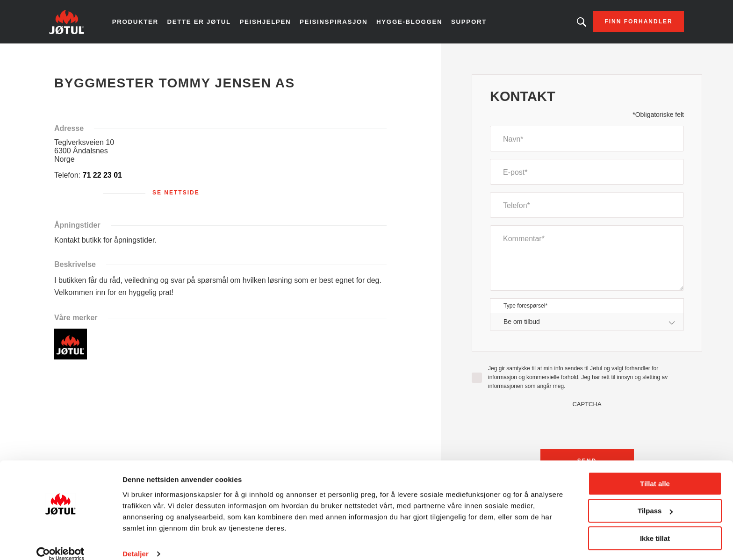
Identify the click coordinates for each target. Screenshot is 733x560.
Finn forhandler (627, 23)
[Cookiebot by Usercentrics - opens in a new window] (61, 542)
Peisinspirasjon (338, 23)
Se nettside (176, 196)
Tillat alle (655, 471)
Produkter (147, 23)
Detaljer (136, 542)
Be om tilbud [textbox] (522, 324)
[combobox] (587, 325)
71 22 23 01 (102, 178)
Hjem (68, 56)
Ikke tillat (655, 526)
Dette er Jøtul (208, 23)
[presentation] (587, 429)
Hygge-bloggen (411, 23)
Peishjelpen (272, 23)
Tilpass (655, 499)
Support (468, 23)
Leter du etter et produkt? (570, 23)
